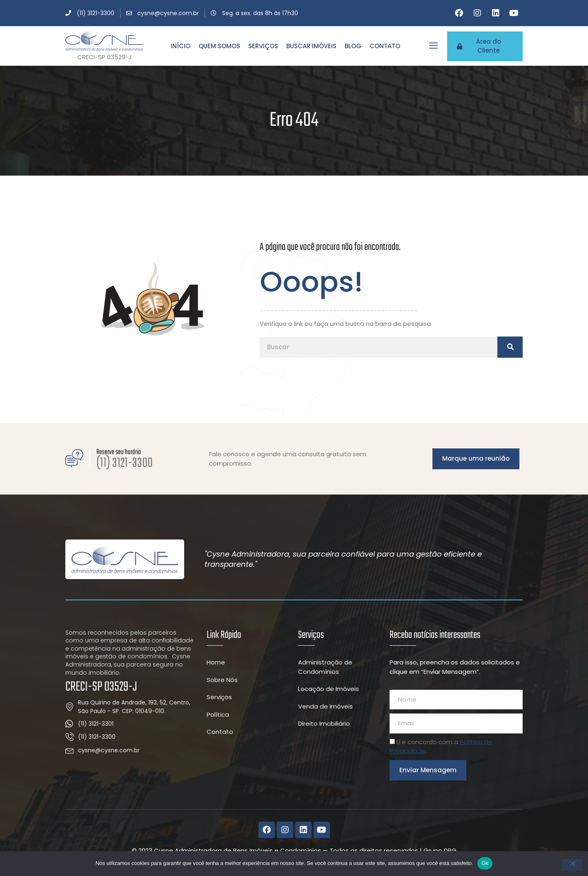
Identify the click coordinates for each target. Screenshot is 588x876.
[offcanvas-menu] (433, 46)
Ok (485, 863)
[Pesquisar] (510, 347)
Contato (385, 46)
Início (180, 46)
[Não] (572, 865)
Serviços (263, 46)
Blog (353, 46)
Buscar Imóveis (311, 46)
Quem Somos (219, 46)
